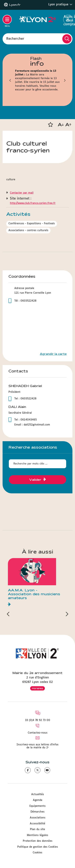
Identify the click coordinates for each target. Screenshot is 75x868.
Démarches (37, 812)
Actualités (38, 794)
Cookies (37, 853)
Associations (38, 818)
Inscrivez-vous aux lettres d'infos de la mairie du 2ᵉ (37, 746)
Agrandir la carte (53, 354)
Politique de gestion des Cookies (38, 847)
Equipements (37, 806)
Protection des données (38, 841)
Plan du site (37, 829)
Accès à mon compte (68, 20)
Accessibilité (37, 824)
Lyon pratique (60, 4)
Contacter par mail (22, 193)
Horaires (37, 688)
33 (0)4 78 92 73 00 (38, 720)
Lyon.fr (15, 5)
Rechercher (15, 39)
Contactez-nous (38, 733)
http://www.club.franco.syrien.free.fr (33, 203)
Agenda (38, 800)
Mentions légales (37, 835)
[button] (50, 125)
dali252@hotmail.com (37, 425)
